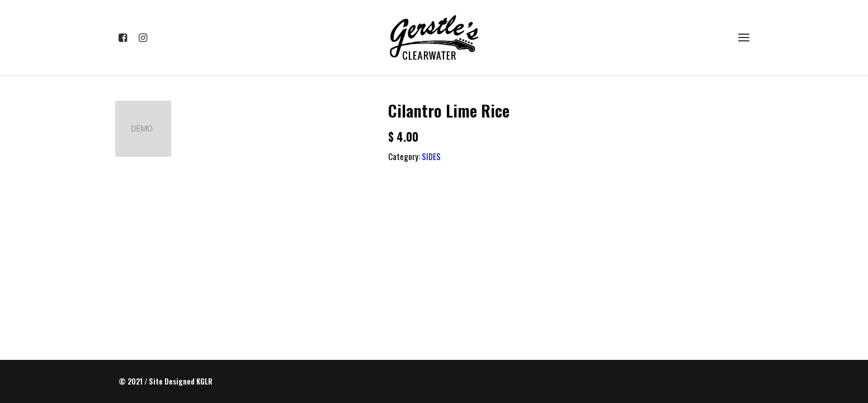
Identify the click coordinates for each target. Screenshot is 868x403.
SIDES (431, 156)
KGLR (204, 381)
